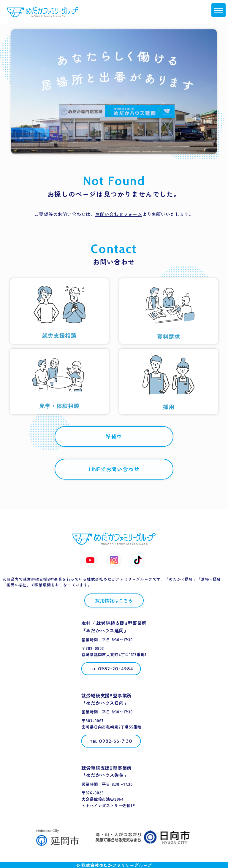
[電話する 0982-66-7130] (111, 741)
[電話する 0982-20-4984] (111, 669)
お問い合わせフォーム (119, 214)
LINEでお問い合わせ (114, 469)
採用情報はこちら (114, 600)
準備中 (114, 436)
